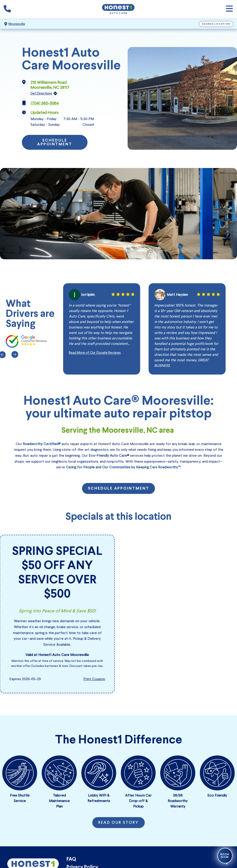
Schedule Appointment (55, 143)
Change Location (216, 24)
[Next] (14, 355)
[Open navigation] (229, 9)
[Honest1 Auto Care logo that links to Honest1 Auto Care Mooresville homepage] (118, 9)
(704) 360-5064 (45, 103)
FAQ (71, 859)
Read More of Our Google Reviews (95, 353)
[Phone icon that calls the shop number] (7, 10)
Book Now (225, 856)
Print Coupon (94, 679)
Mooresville (17, 24)
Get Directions (41, 93)
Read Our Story (118, 823)
